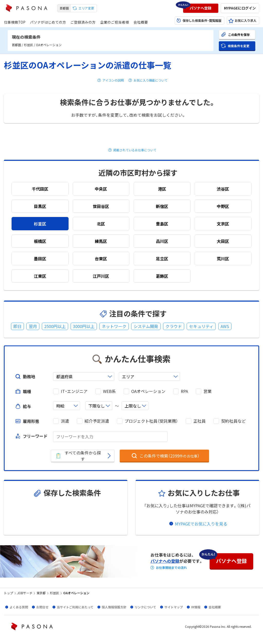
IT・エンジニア (74, 391)
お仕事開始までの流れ (171, 568)
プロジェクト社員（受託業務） (151, 421)
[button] (201, 8)
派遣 (65, 421)
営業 (208, 391)
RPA (184, 391)
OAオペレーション (148, 391)
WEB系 (109, 391)
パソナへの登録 (165, 561)
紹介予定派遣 (97, 421)
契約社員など (233, 421)
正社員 (200, 421)
